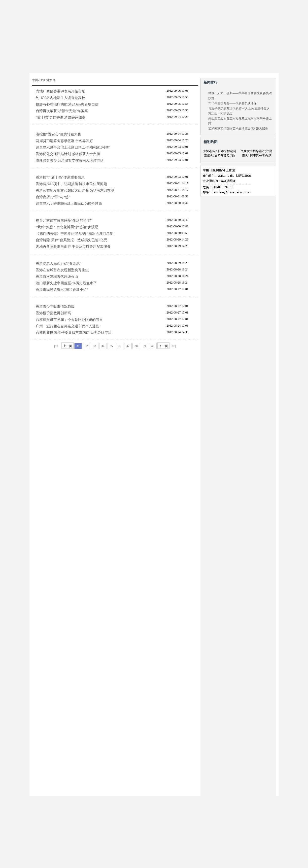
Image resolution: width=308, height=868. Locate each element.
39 (145, 346)
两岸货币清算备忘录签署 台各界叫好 (64, 141)
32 (86, 346)
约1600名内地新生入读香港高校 (60, 98)
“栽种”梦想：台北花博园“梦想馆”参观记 (67, 227)
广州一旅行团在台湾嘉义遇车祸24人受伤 (67, 326)
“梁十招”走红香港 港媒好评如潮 (61, 117)
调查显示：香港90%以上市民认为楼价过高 (69, 204)
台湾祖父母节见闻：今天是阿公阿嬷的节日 (69, 320)
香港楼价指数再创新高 (53, 313)
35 (111, 346)
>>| (174, 346)
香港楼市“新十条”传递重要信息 (60, 177)
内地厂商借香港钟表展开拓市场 (60, 91)
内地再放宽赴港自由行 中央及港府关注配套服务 (73, 247)
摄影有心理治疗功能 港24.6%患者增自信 (67, 104)
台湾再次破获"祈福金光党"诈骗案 (62, 111)
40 (153, 346)
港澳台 (51, 80)
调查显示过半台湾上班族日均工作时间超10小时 (73, 147)
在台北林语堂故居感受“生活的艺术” (64, 220)
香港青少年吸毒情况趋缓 (55, 307)
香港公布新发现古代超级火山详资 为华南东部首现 (75, 190)
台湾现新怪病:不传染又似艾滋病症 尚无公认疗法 (74, 333)
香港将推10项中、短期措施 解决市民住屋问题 (72, 184)
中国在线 (38, 80)
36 (120, 346)
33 (95, 346)
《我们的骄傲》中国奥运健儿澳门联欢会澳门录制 (75, 234)
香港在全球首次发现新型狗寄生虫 (62, 270)
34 (103, 346)
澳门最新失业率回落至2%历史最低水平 (66, 283)
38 (136, 346)
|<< (56, 346)
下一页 (163, 346)
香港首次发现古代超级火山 (57, 277)
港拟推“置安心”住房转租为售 (58, 134)
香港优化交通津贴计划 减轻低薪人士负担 (68, 154)
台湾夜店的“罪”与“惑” (53, 197)
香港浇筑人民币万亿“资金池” (58, 264)
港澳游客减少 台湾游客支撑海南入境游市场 (70, 161)
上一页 (67, 346)
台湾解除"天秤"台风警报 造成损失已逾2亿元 (72, 240)
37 (128, 346)
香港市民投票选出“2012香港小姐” (62, 290)
